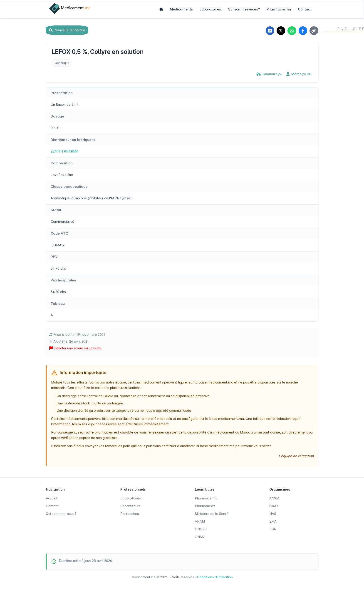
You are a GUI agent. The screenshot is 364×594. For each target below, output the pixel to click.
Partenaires (130, 514)
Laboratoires (210, 9)
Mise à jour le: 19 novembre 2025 (77, 335)
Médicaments (181, 9)
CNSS (199, 537)
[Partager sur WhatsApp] (291, 31)
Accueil (52, 499)
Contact (305, 9)
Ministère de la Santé (212, 514)
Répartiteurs (130, 506)
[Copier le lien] (314, 31)
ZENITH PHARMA (64, 152)
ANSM (274, 499)
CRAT (274, 506)
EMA (273, 522)
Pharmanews (205, 506)
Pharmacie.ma (279, 9)
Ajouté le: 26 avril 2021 (69, 342)
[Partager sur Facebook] (302, 31)
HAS (273, 514)
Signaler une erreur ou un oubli (75, 349)
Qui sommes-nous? (244, 9)
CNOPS (201, 530)
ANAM (200, 522)
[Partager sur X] (280, 31)
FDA (273, 530)
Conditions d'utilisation (215, 578)
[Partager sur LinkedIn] (268, 31)
